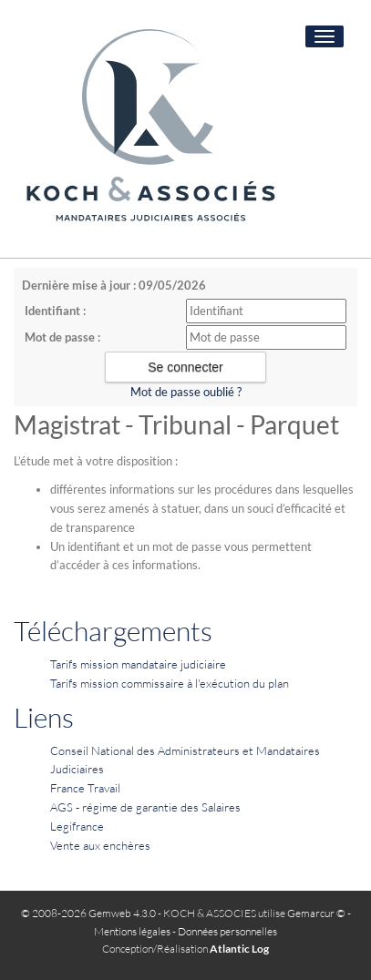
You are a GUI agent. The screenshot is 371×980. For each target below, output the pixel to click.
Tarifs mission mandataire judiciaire (138, 664)
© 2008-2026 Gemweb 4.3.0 (88, 913)
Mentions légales (132, 931)
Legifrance (77, 826)
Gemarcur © (316, 913)
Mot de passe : (62, 337)
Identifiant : (55, 311)
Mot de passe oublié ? (186, 392)
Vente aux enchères (100, 845)
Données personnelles (227, 931)
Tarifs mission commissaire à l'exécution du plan (170, 683)
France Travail (85, 788)
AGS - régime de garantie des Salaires (145, 807)
